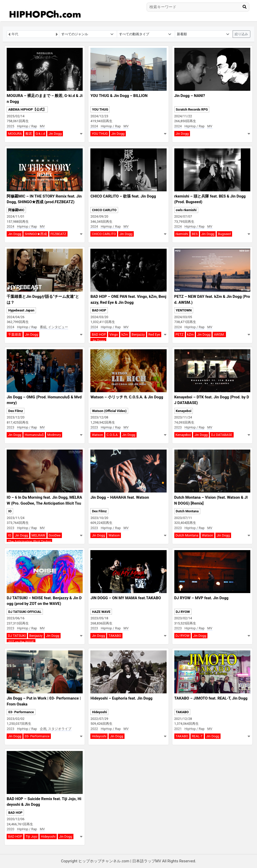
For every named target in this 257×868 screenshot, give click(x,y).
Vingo (114, 334)
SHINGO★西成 (36, 234)
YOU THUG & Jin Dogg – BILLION (119, 96)
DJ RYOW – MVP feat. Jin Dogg (201, 598)
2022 (94, 729)
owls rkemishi (186, 210)
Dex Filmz (16, 411)
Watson (97, 435)
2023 (10, 427)
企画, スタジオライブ (56, 729)
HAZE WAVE (101, 612)
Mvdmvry (54, 435)
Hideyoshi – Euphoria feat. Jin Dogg (121, 698)
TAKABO (115, 636)
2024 (94, 126)
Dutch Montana (187, 511)
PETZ (180, 334)
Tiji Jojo (32, 836)
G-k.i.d (40, 134)
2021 (178, 729)
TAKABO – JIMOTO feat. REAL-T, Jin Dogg (211, 698)
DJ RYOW (183, 612)
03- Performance (21, 712)
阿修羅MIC (16, 210)
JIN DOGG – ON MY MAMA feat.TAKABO (126, 598)
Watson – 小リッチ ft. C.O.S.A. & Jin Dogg (127, 397)
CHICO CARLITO (104, 210)
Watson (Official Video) (109, 411)
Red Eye (154, 334)
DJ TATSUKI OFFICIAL (25, 612)
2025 (10, 126)
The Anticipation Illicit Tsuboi (29, 542)
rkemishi (182, 234)
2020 (10, 829)
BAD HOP (99, 310)
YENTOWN (184, 310)
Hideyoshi (99, 712)
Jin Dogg (55, 134)
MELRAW (38, 535)
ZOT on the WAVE (21, 642)
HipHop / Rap (27, 126)
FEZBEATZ (58, 234)
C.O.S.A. (113, 435)
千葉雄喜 (15, 334)
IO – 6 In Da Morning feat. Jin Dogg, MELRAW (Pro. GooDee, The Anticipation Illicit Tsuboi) (44, 503)
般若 (29, 134)
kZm (125, 334)
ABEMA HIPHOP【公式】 (27, 109)
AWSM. (219, 334)
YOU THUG (100, 109)
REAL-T (197, 736)
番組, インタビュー (54, 327)
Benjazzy (138, 334)
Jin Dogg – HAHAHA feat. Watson (120, 497)
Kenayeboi (184, 411)
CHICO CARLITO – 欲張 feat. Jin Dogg (123, 196)
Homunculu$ (34, 435)
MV (42, 126)
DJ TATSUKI (17, 636)
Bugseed (224, 234)
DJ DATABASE (222, 435)
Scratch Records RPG (192, 109)
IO (10, 511)
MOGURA (15, 134)
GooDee (55, 535)
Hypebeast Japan (21, 310)
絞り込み (241, 34)
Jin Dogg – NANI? (190, 96)
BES (195, 234)
